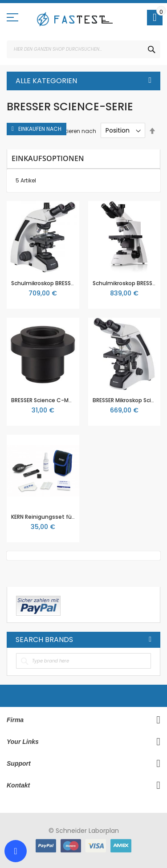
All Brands (150, 639)
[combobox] (83, 49)
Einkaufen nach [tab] (40, 129)
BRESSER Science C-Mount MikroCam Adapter (73, 400)
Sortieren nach (76, 131)
